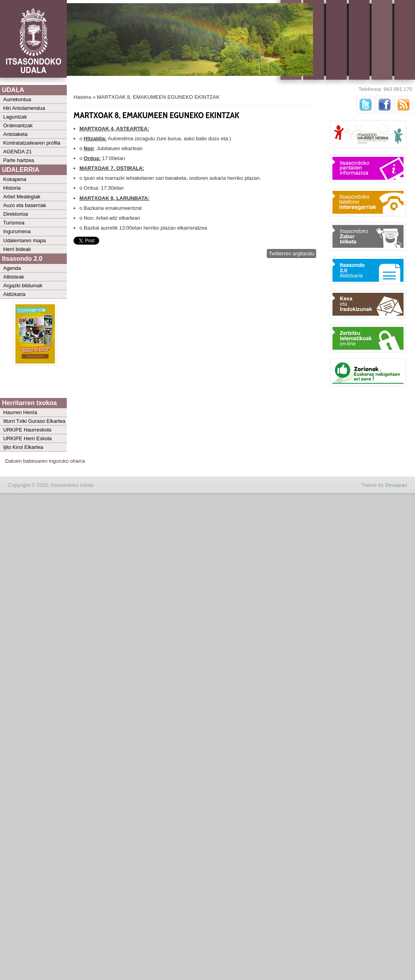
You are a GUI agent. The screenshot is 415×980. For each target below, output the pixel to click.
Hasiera (82, 97)
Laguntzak (15, 117)
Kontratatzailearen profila (32, 143)
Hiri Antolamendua (24, 108)
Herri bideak (17, 249)
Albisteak (14, 277)
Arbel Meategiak (22, 197)
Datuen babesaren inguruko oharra (45, 461)
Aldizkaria (14, 294)
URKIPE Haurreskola (27, 430)
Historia (12, 188)
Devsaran (396, 485)
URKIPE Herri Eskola (27, 438)
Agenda (12, 268)
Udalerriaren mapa (25, 240)
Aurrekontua (17, 99)
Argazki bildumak (23, 286)
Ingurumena (17, 231)
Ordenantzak (18, 125)
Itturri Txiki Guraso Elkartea (34, 421)
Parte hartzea (19, 160)
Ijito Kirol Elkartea (23, 447)
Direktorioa (16, 214)
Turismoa (14, 223)
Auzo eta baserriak (25, 205)
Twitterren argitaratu (292, 253)
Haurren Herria (20, 412)
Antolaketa (15, 134)
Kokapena (15, 179)
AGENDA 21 (17, 152)
